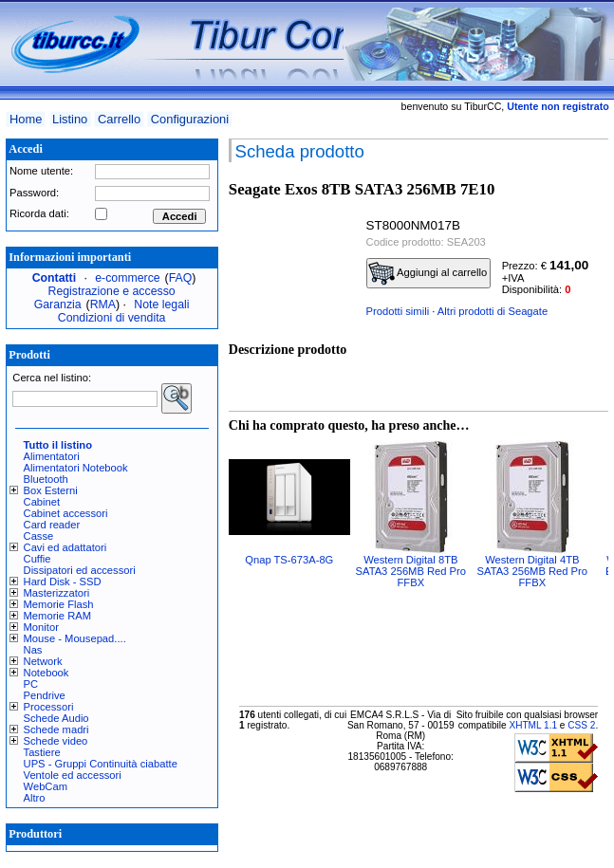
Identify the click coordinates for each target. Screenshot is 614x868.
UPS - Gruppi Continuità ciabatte (101, 764)
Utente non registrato (558, 106)
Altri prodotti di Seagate (493, 311)
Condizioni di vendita (112, 318)
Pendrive (45, 695)
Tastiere (42, 752)
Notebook (47, 673)
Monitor (41, 627)
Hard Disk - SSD (63, 582)
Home (26, 119)
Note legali (161, 305)
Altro (35, 798)
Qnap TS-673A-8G (289, 560)
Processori (49, 707)
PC (31, 684)
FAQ (181, 278)
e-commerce (127, 278)
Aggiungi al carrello (428, 273)
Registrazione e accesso (112, 291)
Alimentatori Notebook (76, 468)
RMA (103, 305)
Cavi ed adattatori (65, 547)
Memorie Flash (59, 604)
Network (43, 661)
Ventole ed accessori (73, 775)
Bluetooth (46, 479)
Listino (70, 119)
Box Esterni (51, 490)
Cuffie (37, 559)
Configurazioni (190, 119)
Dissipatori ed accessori (80, 570)
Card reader (52, 525)
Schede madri (56, 729)
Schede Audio (56, 718)
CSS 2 (581, 725)
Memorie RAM (57, 616)
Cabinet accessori (66, 513)
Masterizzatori (57, 593)
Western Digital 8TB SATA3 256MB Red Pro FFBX (411, 571)
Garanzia (58, 305)
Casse (39, 536)
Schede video (56, 741)
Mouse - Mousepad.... (75, 638)
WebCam (46, 786)
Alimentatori (52, 456)
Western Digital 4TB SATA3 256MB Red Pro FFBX (532, 571)
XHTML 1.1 (533, 725)
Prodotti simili (398, 311)
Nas (33, 650)
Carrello (119, 119)
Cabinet (42, 502)
